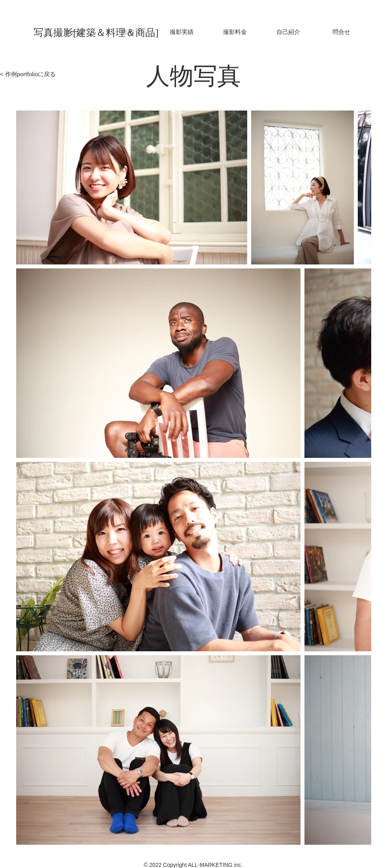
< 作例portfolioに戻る (28, 74)
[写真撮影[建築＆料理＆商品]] (104, 32)
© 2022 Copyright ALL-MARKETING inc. (193, 865)
